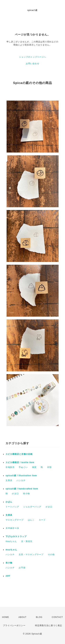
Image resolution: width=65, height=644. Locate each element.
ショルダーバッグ (32, 507)
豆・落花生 (27, 541)
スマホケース (12, 528)
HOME (6, 617)
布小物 (26, 494)
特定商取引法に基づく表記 (49, 625)
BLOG (39, 617)
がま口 (15, 494)
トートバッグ (12, 507)
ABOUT (22, 617)
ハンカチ (21, 480)
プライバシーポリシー (14, 625)
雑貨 (34, 467)
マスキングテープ (15, 520)
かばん (9, 502)
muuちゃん (11, 541)
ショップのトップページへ (33, 57)
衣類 (49, 467)
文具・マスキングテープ (31, 554)
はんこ (31, 520)
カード (42, 520)
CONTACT (57, 617)
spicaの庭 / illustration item (21, 476)
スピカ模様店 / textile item (20, 462)
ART (8, 576)
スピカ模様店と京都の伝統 (19, 454)
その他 (51, 554)
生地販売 (10, 467)
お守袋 (22, 568)
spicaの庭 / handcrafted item (22, 489)
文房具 (9, 480)
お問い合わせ (33, 64)
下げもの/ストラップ (16, 536)
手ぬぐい (23, 467)
